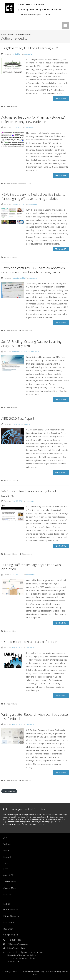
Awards (16, 480)
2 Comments (27, 331)
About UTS (8, 875)
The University (10, 882)
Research (22, 184)
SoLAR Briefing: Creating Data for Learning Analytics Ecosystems (31, 344)
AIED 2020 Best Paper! (18, 418)
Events (6, 851)
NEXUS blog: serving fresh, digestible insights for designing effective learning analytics (33, 196)
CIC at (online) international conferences (30, 642)
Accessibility (9, 922)
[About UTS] (25, 5)
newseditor (29, 54)
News (15, 107)
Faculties (7, 895)
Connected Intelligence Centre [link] (35, 15)
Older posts (10, 791)
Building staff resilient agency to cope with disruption (31, 567)
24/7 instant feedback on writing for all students (29, 493)
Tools (29, 184)
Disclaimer (8, 929)
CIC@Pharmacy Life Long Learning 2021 (30, 48)
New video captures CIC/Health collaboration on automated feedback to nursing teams (33, 270)
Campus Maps (10, 888)
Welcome (7, 844)
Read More (60, 99)
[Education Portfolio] (53, 10)
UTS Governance (11, 909)
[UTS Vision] (38, 5)
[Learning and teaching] (31, 10)
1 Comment (26, 781)
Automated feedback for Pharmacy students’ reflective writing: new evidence (33, 119)
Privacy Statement (11, 916)
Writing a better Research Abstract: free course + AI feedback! (35, 716)
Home (4, 34)
